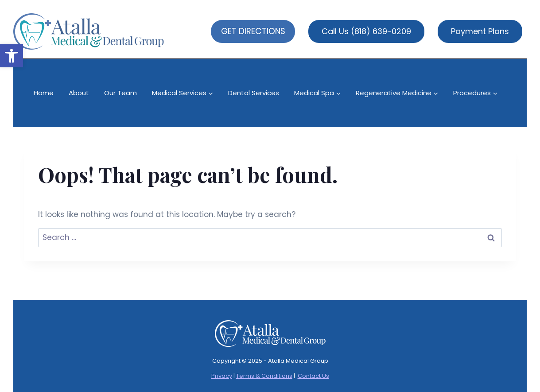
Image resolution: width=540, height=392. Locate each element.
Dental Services (254, 93)
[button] (12, 56)
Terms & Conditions (264, 376)
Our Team (120, 93)
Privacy (222, 376)
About (79, 93)
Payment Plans (480, 31)
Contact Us (313, 376)
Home (44, 93)
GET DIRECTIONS (253, 31)
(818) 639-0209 (381, 31)
